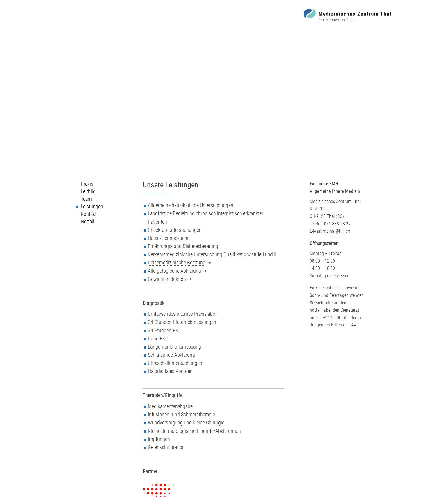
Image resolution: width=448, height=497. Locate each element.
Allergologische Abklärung (174, 271)
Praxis (87, 184)
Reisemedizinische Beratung (177, 263)
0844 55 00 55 (334, 318)
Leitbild (88, 191)
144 (352, 325)
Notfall (87, 222)
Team (86, 199)
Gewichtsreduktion (167, 279)
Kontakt (89, 214)
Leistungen (92, 207)
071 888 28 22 (337, 224)
